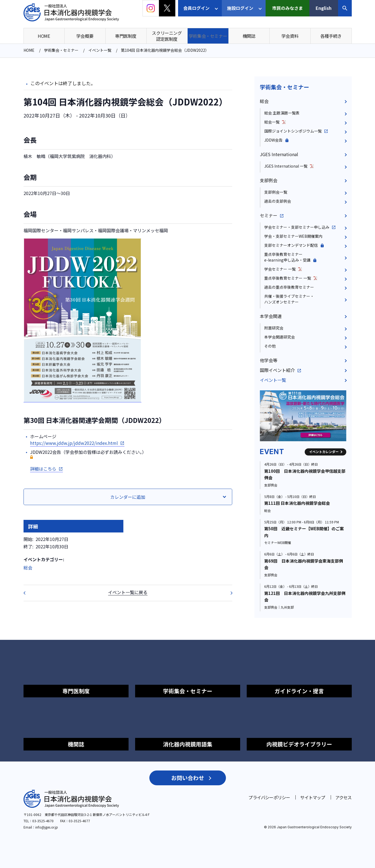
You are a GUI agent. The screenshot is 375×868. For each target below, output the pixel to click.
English (324, 8)
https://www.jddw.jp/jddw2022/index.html (74, 443)
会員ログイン (196, 8)
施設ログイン (240, 8)
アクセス (344, 797)
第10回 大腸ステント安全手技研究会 (228, 593)
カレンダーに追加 (128, 497)
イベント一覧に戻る (128, 592)
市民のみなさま (287, 8)
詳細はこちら (43, 469)
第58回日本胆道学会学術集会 (28, 593)
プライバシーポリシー (269, 797)
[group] (303, 416)
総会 (28, 568)
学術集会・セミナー (284, 87)
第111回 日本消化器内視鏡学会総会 (297, 503)
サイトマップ (312, 797)
